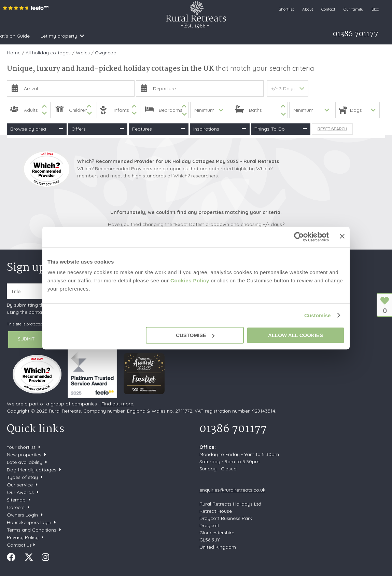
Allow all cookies (296, 335)
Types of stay (22, 477)
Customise (318, 315)
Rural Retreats (196, 15)
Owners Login (22, 515)
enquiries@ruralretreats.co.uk (232, 490)
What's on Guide (189, 36)
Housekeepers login (29, 522)
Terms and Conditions (32, 530)
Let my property (237, 36)
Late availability (25, 462)
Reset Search (332, 129)
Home (11, 36)
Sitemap (16, 500)
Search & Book (45, 36)
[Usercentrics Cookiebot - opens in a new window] (299, 237)
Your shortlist (21, 447)
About (308, 9)
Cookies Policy (190, 280)
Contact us (19, 545)
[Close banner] (342, 236)
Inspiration (88, 36)
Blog (375, 9)
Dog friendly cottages (32, 470)
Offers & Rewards (136, 36)
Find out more (117, 404)
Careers (16, 507)
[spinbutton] (29, 110)
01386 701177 (233, 429)
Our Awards (20, 492)
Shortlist (286, 9)
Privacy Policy (23, 537)
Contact (328, 9)
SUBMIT (26, 339)
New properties (25, 455)
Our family (353, 9)
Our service (20, 485)
